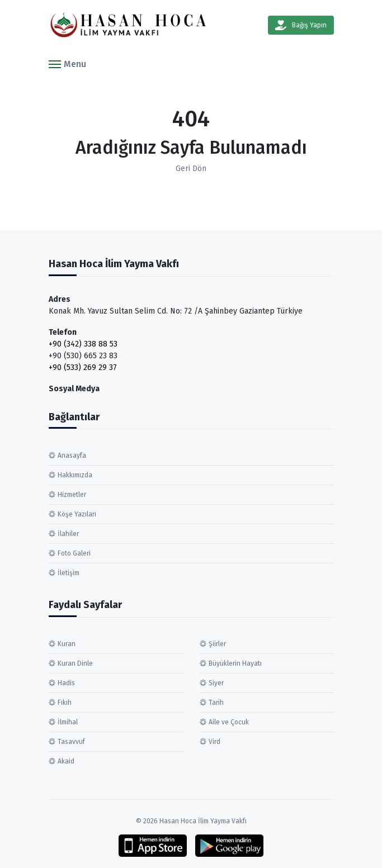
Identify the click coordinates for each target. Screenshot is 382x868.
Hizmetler (72, 495)
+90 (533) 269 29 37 (83, 367)
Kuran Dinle (75, 663)
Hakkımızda (75, 475)
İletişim (69, 573)
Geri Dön (191, 169)
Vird (214, 742)
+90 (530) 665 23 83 (83, 356)
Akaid (66, 761)
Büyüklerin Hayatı (235, 663)
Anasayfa (72, 456)
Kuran (67, 644)
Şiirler (217, 644)
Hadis (66, 683)
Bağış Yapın (301, 25)
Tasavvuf (71, 742)
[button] (67, 63)
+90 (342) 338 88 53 (83, 344)
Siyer (216, 683)
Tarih (216, 703)
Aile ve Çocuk (229, 722)
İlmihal (68, 722)
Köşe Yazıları (77, 514)
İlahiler (68, 534)
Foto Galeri (74, 553)
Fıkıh (65, 703)
